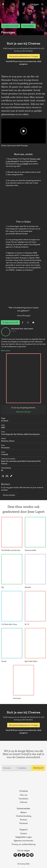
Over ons (24, 795)
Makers (23, 812)
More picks (6, 351)
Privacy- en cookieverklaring (24, 844)
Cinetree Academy (24, 816)
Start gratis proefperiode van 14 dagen (23, 56)
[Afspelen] (24, 131)
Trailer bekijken (28, 26)
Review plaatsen (9, 495)
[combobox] (42, 4)
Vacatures (23, 823)
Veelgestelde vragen (24, 837)
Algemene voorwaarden (23, 841)
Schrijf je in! (38, 768)
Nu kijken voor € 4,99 (11, 26)
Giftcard (23, 802)
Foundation (23, 799)
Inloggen (35, 4)
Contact (23, 833)
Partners (24, 820)
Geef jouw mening (23, 412)
